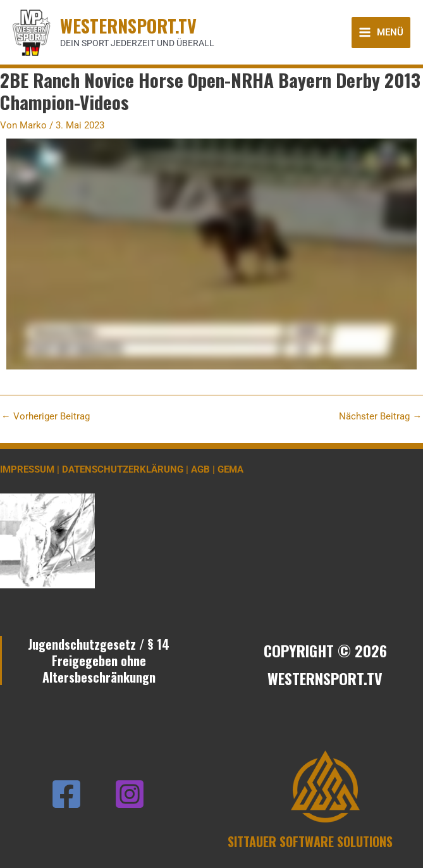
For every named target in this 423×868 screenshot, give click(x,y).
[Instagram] (130, 794)
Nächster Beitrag (380, 417)
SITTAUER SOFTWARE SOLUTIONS (310, 841)
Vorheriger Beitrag (46, 417)
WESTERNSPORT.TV (128, 25)
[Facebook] (66, 794)
